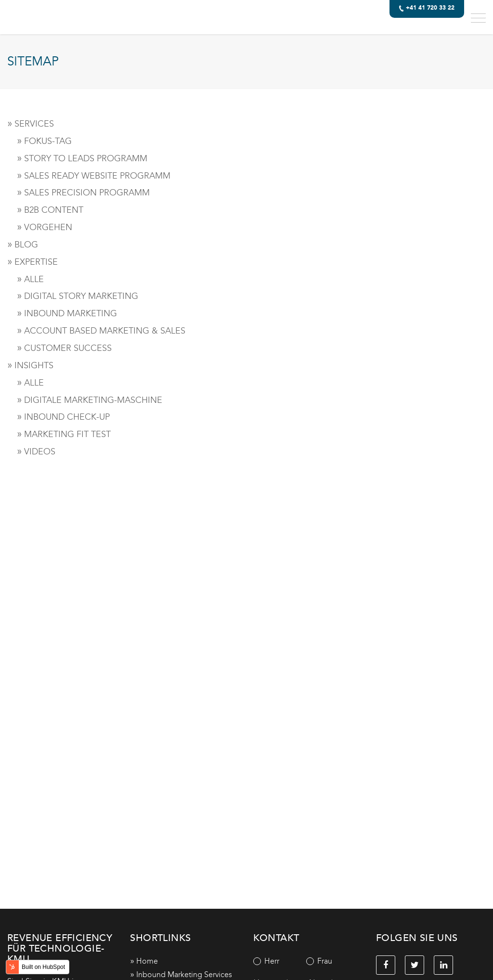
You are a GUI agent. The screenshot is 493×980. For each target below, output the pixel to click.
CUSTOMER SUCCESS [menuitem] (68, 348)
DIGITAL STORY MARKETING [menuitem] (81, 296)
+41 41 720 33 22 (427, 8)
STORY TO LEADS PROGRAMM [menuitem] (86, 158)
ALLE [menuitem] (34, 279)
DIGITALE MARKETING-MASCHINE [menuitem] (93, 400)
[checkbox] (306, 961)
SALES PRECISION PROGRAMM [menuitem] (87, 193)
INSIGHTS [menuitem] (34, 365)
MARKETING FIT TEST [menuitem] (67, 434)
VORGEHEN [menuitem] (48, 227)
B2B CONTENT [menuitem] (54, 210)
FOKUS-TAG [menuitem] (48, 141)
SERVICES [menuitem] (34, 124)
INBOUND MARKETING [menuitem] (71, 313)
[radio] (280, 961)
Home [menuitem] (147, 961)
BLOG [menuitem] (26, 245)
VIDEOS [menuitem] (40, 451)
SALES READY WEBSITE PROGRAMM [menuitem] (97, 176)
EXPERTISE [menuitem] (36, 262)
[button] (478, 17)
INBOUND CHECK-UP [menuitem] (67, 417)
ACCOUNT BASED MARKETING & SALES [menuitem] (105, 331)
